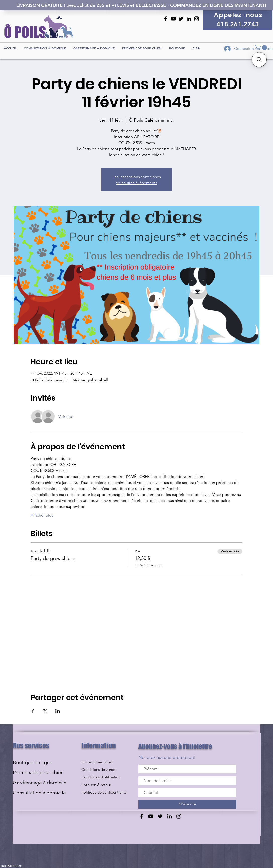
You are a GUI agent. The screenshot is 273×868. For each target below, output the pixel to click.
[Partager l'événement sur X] (45, 711)
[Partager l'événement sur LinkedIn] (58, 711)
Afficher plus (42, 515)
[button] (261, 48)
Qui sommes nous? (97, 762)
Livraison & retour (96, 785)
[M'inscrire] (187, 804)
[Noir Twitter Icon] (181, 19)
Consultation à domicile (39, 793)
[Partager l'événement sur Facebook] (33, 711)
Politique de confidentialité (104, 792)
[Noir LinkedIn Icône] (189, 19)
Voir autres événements (136, 183)
